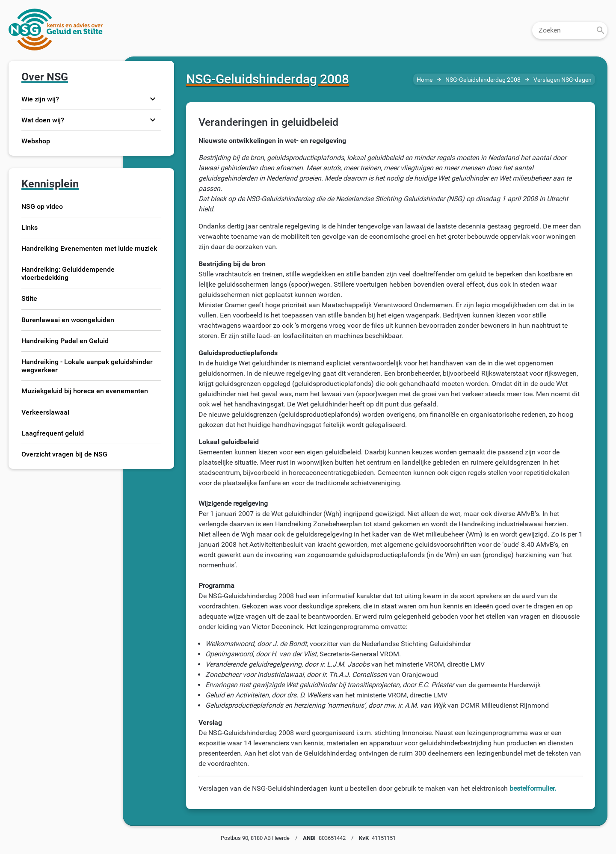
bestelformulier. (533, 788)
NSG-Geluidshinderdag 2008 (483, 80)
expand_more (153, 99)
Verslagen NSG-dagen (563, 80)
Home (425, 80)
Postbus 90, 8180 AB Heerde (255, 838)
